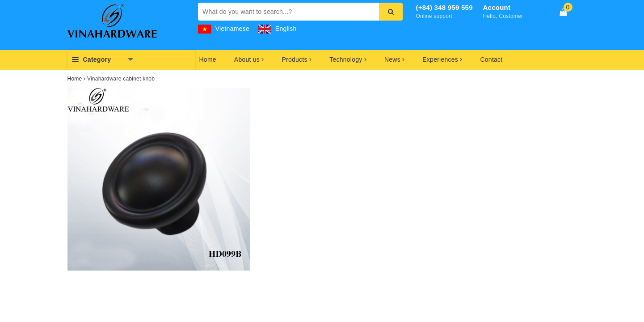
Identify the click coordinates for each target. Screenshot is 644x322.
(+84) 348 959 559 (444, 7)
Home (208, 59)
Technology (348, 59)
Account (497, 7)
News (394, 59)
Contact (491, 59)
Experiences (442, 59)
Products (297, 59)
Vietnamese (224, 29)
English (277, 29)
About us (249, 59)
